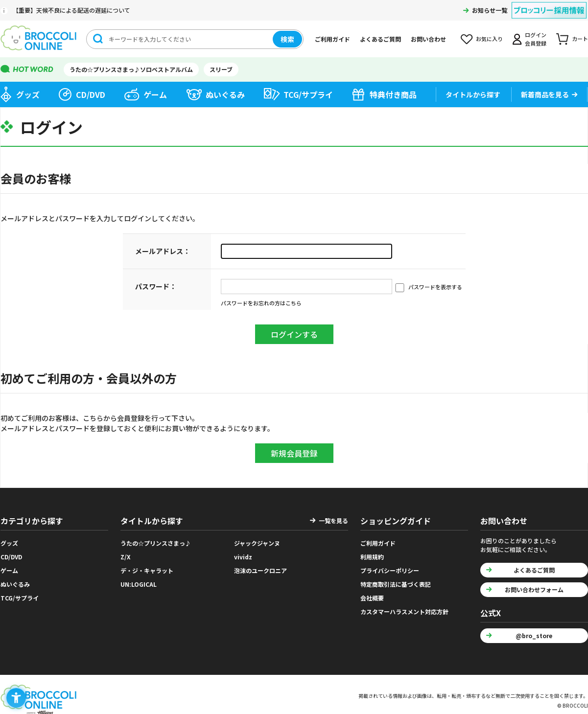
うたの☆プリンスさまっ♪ (156, 543)
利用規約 (372, 557)
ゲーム (155, 94)
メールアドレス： (163, 251)
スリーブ (221, 69)
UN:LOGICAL (139, 584)
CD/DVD (91, 94)
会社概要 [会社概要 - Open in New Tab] (372, 598)
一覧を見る (333, 520)
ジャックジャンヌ (257, 543)
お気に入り (489, 39)
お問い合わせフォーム (534, 589)
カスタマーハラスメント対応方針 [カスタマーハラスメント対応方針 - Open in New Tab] (404, 611)
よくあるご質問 (380, 39)
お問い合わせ (428, 39)
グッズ (28, 94)
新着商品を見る (545, 94)
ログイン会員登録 (536, 39)
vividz (243, 557)
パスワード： (156, 286)
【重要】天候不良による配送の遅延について (71, 10)
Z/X (126, 557)
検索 (287, 39)
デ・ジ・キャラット (147, 570)
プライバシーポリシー (390, 570)
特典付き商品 (393, 94)
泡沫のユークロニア (260, 570)
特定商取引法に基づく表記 (396, 584)
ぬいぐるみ (225, 94)
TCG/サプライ (308, 94)
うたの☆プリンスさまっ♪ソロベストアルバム (131, 69)
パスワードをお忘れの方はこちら (261, 303)
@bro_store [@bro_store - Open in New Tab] (534, 635)
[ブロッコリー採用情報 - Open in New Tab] (549, 4)
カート (580, 39)
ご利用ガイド (332, 39)
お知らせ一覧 (490, 10)
